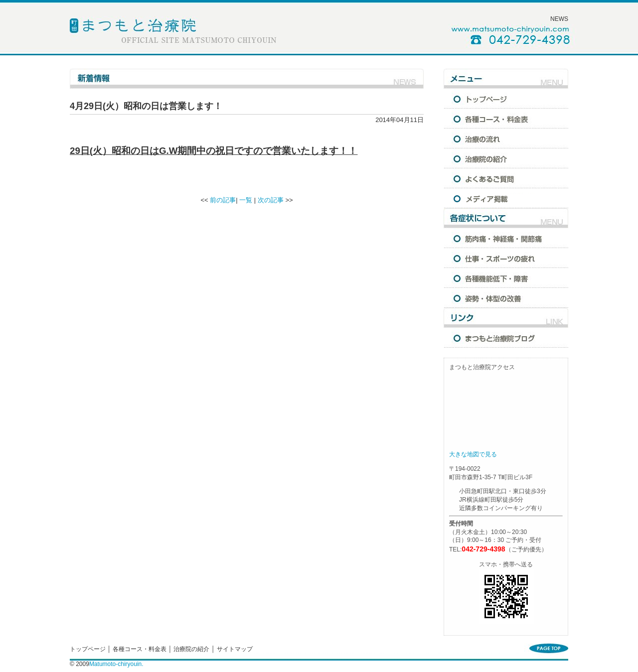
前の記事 (223, 200)
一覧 (246, 200)
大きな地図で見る (473, 454)
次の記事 (271, 200)
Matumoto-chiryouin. (116, 664)
